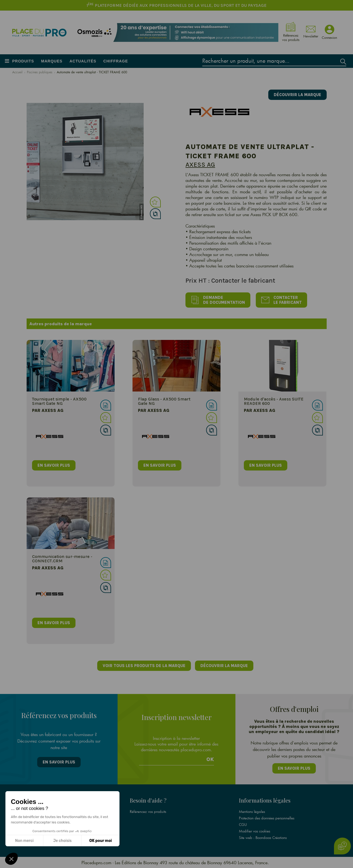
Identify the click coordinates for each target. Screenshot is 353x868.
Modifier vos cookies (255, 831)
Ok (210, 759)
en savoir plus (54, 465)
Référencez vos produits (148, 812)
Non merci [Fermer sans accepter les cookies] (24, 841)
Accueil (17, 72)
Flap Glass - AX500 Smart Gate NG (164, 401)
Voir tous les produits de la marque (144, 666)
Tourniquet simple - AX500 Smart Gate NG (59, 401)
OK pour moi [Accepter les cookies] (101, 841)
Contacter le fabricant (281, 300)
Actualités (83, 61)
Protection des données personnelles (267, 818)
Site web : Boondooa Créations (263, 838)
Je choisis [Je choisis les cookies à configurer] (62, 841)
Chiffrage (116, 61)
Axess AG (200, 165)
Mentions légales (252, 812)
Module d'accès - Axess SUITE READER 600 (274, 401)
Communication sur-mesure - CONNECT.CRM (62, 559)
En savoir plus (59, 762)
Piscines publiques (40, 72)
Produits (23, 61)
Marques (52, 61)
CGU (243, 825)
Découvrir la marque (297, 95)
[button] (11, 859)
